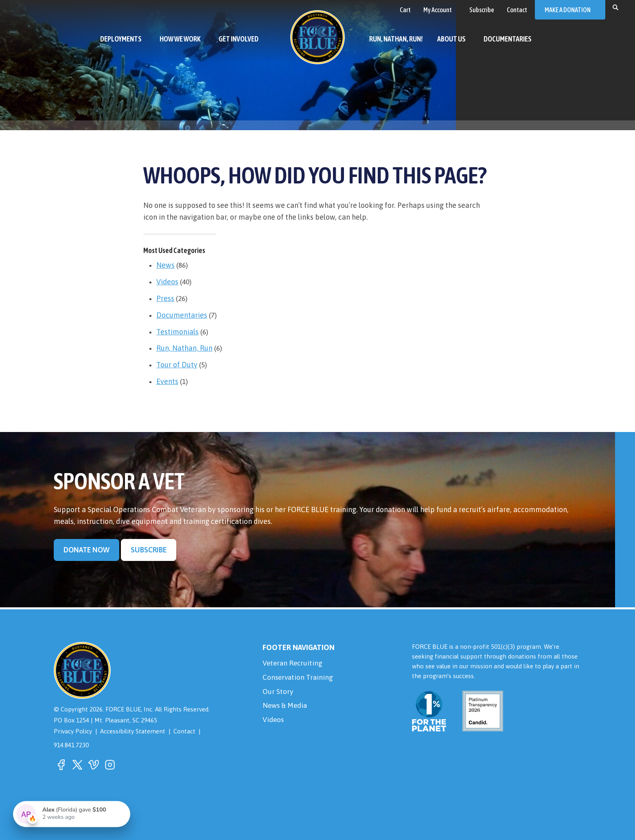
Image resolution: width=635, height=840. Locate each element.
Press (165, 298)
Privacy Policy (73, 732)
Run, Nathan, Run (184, 348)
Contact (185, 732)
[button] (615, 7)
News (165, 265)
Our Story (278, 693)
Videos (167, 282)
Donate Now (87, 550)
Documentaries (182, 315)
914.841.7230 (71, 745)
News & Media (286, 708)
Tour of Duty (177, 365)
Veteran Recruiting (293, 664)
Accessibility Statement (133, 732)
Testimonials (177, 332)
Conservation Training (299, 678)
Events (167, 381)
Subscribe (150, 550)
